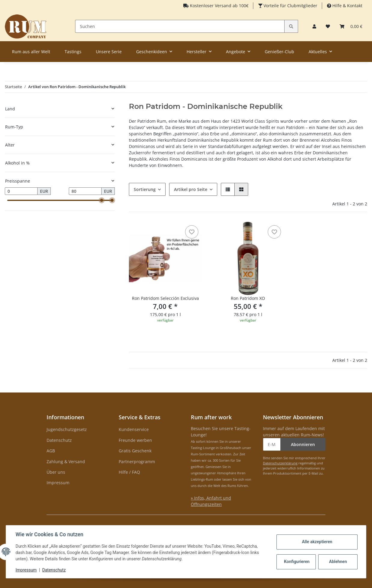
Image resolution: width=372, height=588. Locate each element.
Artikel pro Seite (191, 189)
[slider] (102, 200)
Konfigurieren (297, 562)
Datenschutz (59, 440)
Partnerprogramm (137, 462)
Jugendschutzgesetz (67, 429)
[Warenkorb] (351, 26)
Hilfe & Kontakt (347, 6)
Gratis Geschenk (135, 451)
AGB (51, 451)
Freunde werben (135, 440)
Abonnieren (303, 444)
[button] (314, 26)
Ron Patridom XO (248, 298)
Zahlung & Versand (66, 462)
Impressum (58, 483)
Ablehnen (338, 562)
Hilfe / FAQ (129, 472)
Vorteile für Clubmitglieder (290, 6)
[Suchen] (180, 26)
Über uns (56, 472)
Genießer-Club (279, 52)
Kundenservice (134, 429)
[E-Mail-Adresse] (272, 444)
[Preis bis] (85, 191)
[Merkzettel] (328, 26)
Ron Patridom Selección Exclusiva (165, 298)
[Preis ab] (21, 191)
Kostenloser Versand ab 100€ (219, 6)
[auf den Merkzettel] (192, 232)
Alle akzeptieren (317, 542)
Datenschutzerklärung (280, 463)
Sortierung (145, 189)
